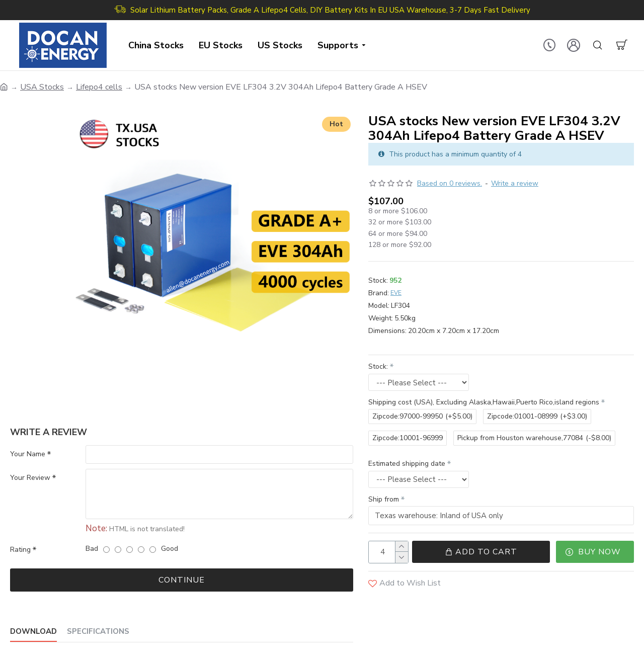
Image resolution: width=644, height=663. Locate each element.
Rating (20, 550)
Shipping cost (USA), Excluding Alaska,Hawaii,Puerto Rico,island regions (484, 402)
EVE (396, 293)
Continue (182, 580)
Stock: (378, 366)
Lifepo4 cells (99, 87)
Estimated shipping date (407, 464)
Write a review (515, 183)
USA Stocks (42, 87)
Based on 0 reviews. (450, 183)
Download (33, 632)
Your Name (28, 454)
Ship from (384, 499)
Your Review (30, 478)
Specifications (98, 632)
